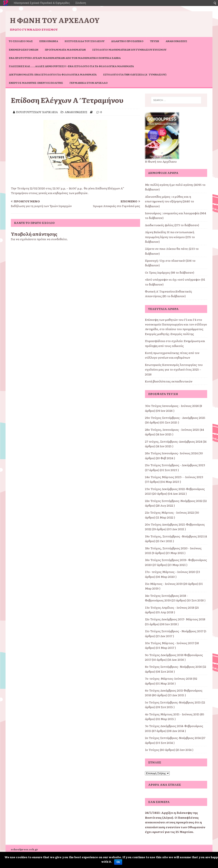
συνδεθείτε (59, 239)
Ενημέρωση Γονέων (24, 50)
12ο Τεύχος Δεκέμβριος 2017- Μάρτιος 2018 (175, 619)
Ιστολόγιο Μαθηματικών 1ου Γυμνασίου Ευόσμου (129, 50)
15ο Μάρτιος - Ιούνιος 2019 (164, 584)
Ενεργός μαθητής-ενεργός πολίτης (36, 83)
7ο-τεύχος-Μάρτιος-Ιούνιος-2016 (169, 678)
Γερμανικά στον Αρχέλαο (89, 83)
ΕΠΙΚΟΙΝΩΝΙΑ (49, 41)
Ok (118, 862)
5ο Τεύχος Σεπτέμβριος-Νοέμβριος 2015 (173, 702)
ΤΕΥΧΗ (155, 41)
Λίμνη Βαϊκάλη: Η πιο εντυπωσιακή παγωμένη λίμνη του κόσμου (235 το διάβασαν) (170, 237)
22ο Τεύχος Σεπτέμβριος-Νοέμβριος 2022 (174, 501)
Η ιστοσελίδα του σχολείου (85, 41)
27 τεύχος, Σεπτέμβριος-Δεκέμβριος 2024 (174, 441)
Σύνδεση (81, 3)
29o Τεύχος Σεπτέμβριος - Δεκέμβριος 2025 (175, 418)
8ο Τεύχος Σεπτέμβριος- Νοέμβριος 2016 (173, 666)
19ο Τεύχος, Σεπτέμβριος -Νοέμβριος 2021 (174, 536)
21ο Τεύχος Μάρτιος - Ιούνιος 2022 (169, 512)
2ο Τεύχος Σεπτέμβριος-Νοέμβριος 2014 (173, 738)
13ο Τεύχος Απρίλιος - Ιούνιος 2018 (170, 607)
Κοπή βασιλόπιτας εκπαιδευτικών (169, 381)
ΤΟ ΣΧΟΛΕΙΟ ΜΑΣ (21, 41)
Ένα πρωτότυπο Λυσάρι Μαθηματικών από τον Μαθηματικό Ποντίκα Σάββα (65, 58)
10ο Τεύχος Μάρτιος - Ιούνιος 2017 (170, 643)
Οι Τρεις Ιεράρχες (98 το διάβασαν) (170, 272)
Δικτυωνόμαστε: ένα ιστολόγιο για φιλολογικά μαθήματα (53, 74)
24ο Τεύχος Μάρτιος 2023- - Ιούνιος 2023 (174, 477)
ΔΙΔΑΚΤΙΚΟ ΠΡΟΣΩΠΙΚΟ (127, 41)
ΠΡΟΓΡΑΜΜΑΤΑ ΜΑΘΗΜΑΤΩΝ (65, 50)
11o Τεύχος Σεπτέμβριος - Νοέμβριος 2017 (174, 631)
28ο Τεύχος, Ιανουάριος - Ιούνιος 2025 (172, 429)
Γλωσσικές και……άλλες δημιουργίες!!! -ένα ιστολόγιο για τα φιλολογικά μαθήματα (71, 66)
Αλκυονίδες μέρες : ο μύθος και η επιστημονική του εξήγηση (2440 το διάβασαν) (169, 201)
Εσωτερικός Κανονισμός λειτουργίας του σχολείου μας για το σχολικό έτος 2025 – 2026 (174, 369)
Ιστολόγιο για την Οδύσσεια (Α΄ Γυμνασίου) (135, 74)
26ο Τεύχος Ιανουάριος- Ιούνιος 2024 (171, 453)
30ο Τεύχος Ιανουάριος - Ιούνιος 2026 (172, 406)
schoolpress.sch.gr (24, 849)
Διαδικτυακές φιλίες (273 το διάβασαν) (172, 225)
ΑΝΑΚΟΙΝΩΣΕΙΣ (176, 41)
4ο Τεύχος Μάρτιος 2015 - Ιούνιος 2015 (172, 714)
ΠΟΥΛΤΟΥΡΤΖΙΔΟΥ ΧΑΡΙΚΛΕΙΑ (37, 112)
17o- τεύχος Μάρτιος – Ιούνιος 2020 (170, 572)
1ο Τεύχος (152, 750)
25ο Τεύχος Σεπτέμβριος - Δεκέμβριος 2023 (175, 465)
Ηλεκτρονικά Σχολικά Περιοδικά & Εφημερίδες (42, 3)
